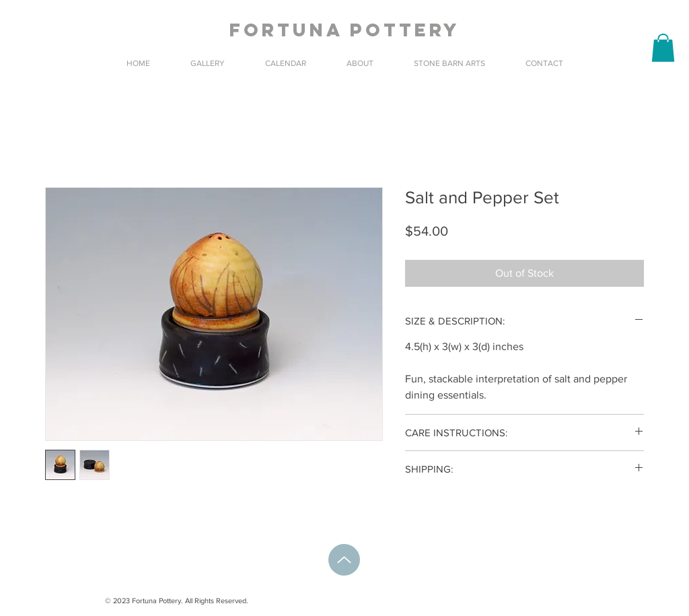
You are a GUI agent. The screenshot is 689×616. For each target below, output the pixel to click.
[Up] (344, 560)
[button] (663, 48)
